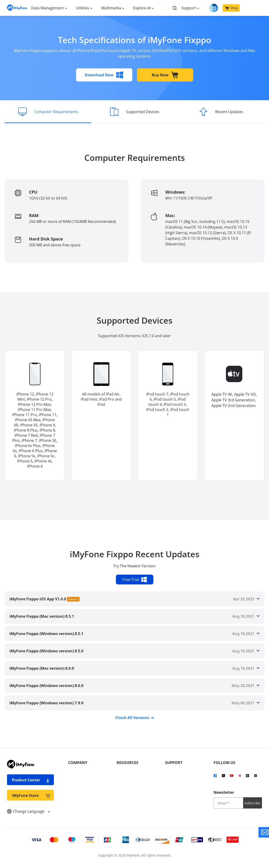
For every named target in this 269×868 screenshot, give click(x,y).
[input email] (228, 803)
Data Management (48, 8)
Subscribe (252, 803)
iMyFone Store (31, 795)
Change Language (29, 811)
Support (189, 8)
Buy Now (165, 75)
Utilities (83, 8)
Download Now (104, 75)
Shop (231, 8)
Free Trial (135, 580)
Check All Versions (134, 718)
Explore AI (142, 8)
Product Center (31, 780)
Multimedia (111, 8)
